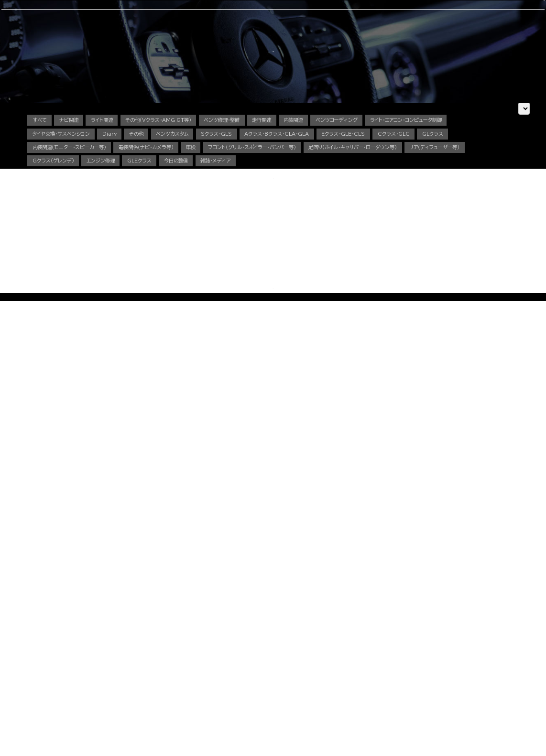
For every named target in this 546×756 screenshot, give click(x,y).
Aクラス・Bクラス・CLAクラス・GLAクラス (147, 627)
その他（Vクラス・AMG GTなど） (138, 688)
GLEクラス (49, 275)
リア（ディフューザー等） (330, 258)
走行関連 (338, 205)
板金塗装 (236, 637)
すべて (43, 205)
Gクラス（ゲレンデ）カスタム (133, 678)
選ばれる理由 (85, 51)
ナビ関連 (83, 205)
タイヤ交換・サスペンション (181, 223)
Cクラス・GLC (128, 240)
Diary (244, 223)
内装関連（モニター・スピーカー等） (257, 240)
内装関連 (381, 205)
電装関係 (236, 668)
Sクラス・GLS (386, 223)
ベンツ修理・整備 (285, 205)
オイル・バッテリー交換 (249, 647)
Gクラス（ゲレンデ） (407, 258)
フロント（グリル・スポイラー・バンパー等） (91, 258)
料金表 (112, 709)
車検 (194, 51)
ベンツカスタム (328, 223)
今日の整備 (98, 275)
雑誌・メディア (151, 275)
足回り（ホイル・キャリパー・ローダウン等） (222, 258)
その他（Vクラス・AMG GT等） (201, 205)
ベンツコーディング (437, 205)
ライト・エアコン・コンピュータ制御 (80, 223)
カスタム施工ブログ (411, 653)
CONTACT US (423, 17)
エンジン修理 (469, 258)
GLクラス (179, 240)
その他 (280, 223)
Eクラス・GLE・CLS (62, 240)
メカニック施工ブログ (414, 666)
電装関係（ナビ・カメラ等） (359, 240)
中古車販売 (272, 51)
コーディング (229, 51)
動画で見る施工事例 (125, 699)
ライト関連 (127, 205)
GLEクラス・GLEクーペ (129, 658)
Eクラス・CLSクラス (126, 647)
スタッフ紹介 (315, 51)
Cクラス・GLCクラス (126, 637)
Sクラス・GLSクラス (126, 668)
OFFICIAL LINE (489, 17)
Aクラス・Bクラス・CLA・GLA (464, 223)
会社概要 (355, 51)
